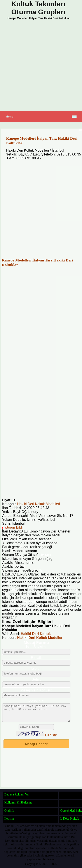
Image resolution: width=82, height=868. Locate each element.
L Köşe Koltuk (70, 818)
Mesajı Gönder (36, 747)
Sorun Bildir (15, 527)
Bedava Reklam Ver (17, 794)
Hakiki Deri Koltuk (36, 634)
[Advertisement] (41, 66)
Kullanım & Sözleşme (18, 802)
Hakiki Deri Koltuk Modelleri (38, 504)
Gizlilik (9, 810)
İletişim (9, 818)
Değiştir (51, 738)
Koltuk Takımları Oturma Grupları (38, 8)
